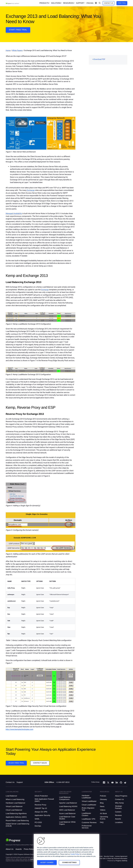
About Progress (121, 796)
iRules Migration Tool (88, 809)
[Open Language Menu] (96, 3)
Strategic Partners (119, 807)
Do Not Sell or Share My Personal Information (113, 858)
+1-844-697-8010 (63, 782)
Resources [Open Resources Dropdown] (68, 3)
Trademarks (33, 859)
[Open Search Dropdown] (100, 3)
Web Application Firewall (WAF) (44, 800)
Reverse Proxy (40, 805)
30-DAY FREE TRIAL (16, 763)
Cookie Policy (75, 854)
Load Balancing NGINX (68, 806)
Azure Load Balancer (67, 813)
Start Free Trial (18, 30)
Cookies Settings (69, 863)
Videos (103, 810)
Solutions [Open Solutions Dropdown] (56, 3)
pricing (90, 3)
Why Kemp (119, 803)
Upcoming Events (104, 818)
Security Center (109, 856)
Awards (118, 819)
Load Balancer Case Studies (67, 818)
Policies (103, 796)
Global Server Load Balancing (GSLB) (17, 825)
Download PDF (99, 59)
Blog (102, 803)
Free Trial (122, 3)
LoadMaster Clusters (86, 814)
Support (20, 782)
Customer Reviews (89, 823)
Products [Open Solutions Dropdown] (44, 3)
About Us (10, 849)
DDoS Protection (41, 796)
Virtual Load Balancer (14, 806)
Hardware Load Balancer (15, 803)
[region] (66, 851)
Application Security (42, 815)
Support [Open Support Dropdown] (80, 3)
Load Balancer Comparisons (65, 798)
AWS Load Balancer (67, 810)
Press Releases (30, 849)
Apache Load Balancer (68, 803)
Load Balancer (11, 796)
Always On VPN (41, 812)
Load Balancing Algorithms (16, 813)
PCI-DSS (38, 822)
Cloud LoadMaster (89, 805)
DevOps (38, 826)
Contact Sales (40, 763)
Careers (118, 812)
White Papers (17, 51)
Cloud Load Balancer (14, 810)
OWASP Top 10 (41, 808)
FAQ (102, 822)
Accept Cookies (47, 863)
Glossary (103, 799)
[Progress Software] (13, 840)
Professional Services (87, 827)
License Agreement (121, 856)
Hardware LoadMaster (86, 797)
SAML (37, 819)
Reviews (118, 815)
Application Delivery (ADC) (16, 817)
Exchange (31, 190)
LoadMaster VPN (88, 819)
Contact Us (109, 3)
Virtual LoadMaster (89, 801)
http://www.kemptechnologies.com (19, 729)
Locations (119, 822)
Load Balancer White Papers (67, 823)
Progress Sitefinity (121, 861)
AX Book (103, 813)
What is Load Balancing (15, 799)
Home (8, 51)
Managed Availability (14, 214)
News (102, 806)
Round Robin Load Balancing (17, 821)
